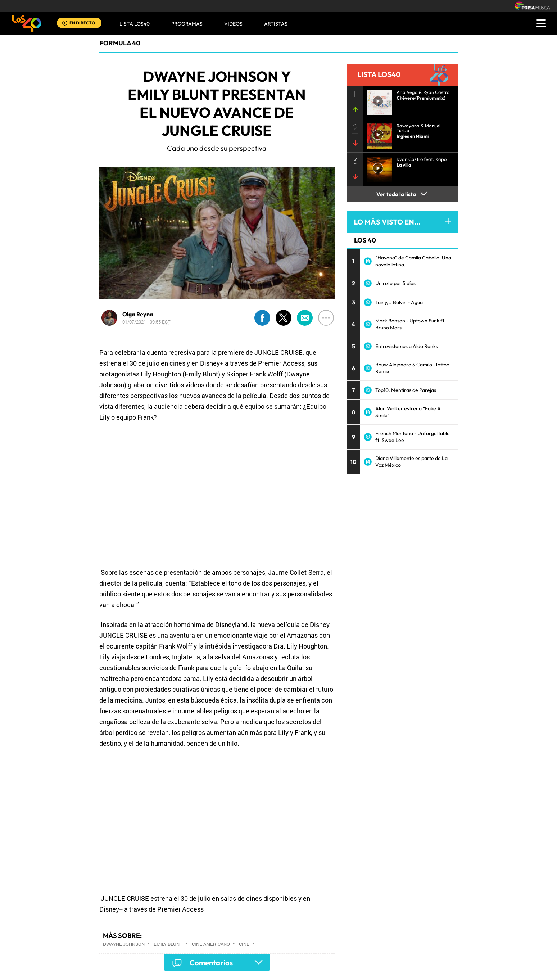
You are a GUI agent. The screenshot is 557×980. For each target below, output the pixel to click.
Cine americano (211, 944)
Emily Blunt (168, 944)
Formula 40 (120, 43)
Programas (187, 24)
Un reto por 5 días (395, 283)
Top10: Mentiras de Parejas (406, 390)
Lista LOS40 (135, 24)
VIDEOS (233, 24)
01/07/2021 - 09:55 (146, 322)
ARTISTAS (276, 24)
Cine (244, 944)
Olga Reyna (138, 314)
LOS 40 (365, 240)
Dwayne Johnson (124, 944)
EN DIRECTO (82, 23)
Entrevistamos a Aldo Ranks (407, 346)
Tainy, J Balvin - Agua (399, 302)
